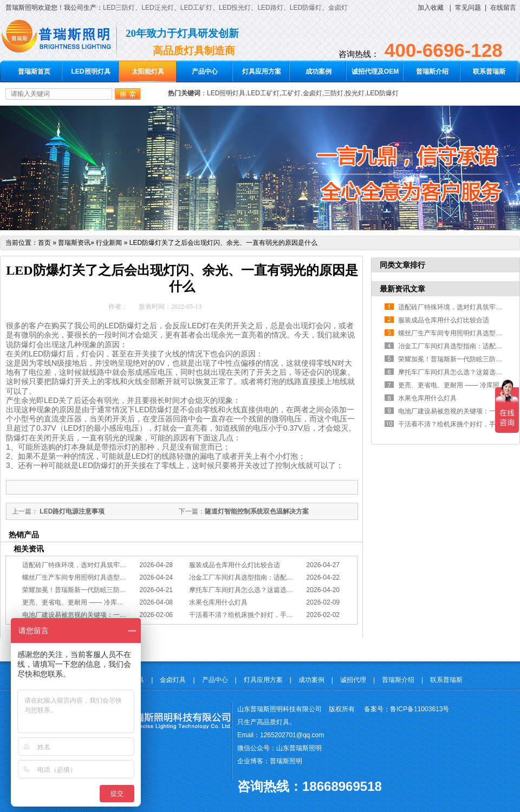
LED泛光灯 (157, 8)
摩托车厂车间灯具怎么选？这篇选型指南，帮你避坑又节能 (274, 590)
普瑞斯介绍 (432, 72)
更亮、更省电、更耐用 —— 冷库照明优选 (83, 602)
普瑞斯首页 (34, 72)
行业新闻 (109, 243)
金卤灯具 (173, 680)
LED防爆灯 (306, 8)
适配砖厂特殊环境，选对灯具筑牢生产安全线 (87, 565)
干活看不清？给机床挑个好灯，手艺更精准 (251, 615)
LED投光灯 (235, 8)
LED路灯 (270, 8)
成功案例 (318, 72)
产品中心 (205, 72)
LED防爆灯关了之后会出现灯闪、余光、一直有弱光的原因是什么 (223, 243)
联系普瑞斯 (489, 72)
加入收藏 (431, 8)
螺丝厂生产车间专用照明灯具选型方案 (77, 577)
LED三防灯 (119, 8)
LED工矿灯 (196, 8)
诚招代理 (353, 680)
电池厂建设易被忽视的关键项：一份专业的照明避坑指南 (103, 615)
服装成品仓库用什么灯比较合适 (235, 565)
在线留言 (503, 8)
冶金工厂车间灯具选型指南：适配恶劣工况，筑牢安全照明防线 (280, 577)
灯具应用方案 (262, 72)
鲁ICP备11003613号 (420, 709)
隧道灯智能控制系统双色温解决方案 (257, 511)
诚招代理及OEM (375, 72)
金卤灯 (338, 8)
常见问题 (468, 8)
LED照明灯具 (91, 72)
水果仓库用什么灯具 (218, 602)
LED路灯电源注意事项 (71, 511)
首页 (44, 243)
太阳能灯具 (148, 72)
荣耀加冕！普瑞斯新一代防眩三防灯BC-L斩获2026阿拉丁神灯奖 (115, 590)
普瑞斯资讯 (74, 243)
